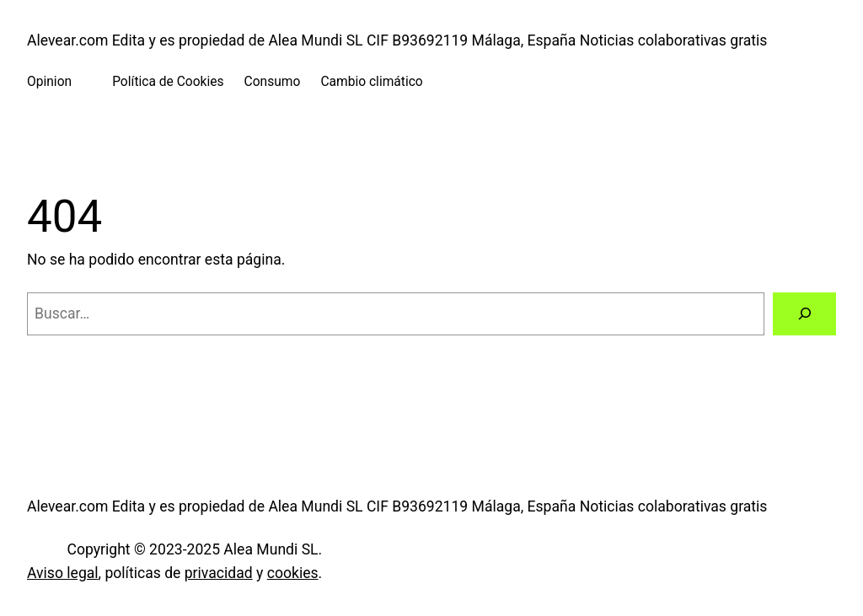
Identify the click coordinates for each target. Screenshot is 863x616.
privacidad (219, 573)
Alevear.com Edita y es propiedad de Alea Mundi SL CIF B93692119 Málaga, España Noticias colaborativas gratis (397, 40)
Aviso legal (63, 573)
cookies (293, 573)
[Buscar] (804, 314)
